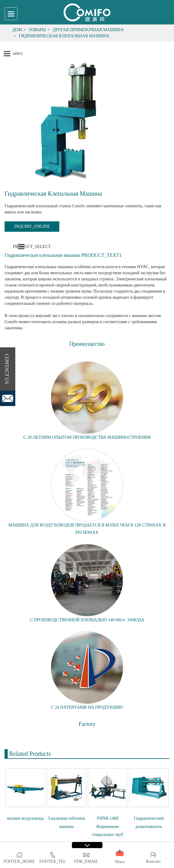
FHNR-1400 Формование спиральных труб (108, 826)
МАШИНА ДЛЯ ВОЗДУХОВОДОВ (41, 525)
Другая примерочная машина (88, 30)
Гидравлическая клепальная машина (64, 36)
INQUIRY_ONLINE (32, 226)
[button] (120, 854)
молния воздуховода (25, 818)
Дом (17, 30)
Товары (37, 30)
